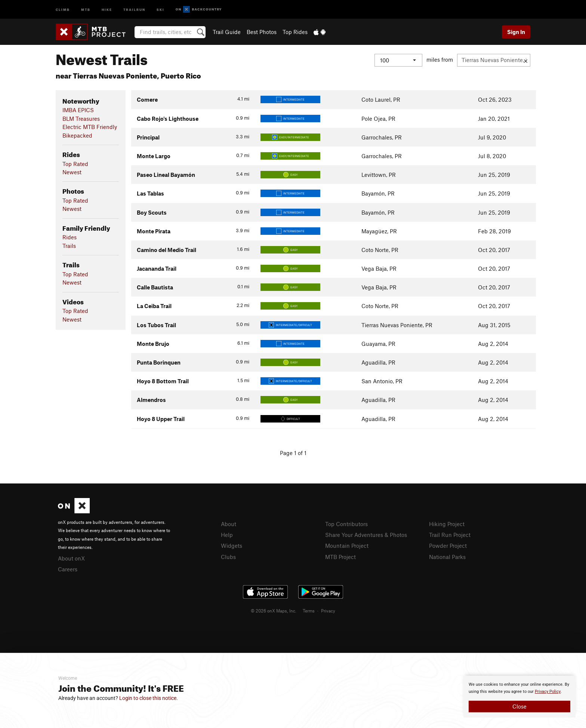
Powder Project (448, 546)
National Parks (447, 557)
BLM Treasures (81, 119)
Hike (107, 9)
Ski (161, 9)
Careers (68, 569)
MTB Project (340, 557)
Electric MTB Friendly (90, 127)
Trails (69, 246)
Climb (63, 9)
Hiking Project (447, 524)
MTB (86, 9)
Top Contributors (346, 524)
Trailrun (134, 9)
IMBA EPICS (78, 110)
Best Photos (262, 32)
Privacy (328, 611)
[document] (519, 697)
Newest (72, 172)
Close (519, 706)
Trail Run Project (450, 535)
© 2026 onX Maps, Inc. (274, 611)
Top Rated (75, 164)
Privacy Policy (548, 692)
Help (227, 535)
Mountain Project (347, 546)
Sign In (516, 32)
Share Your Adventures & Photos (366, 535)
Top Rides (295, 32)
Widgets (232, 546)
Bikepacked (77, 135)
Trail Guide (227, 32)
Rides (70, 237)
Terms (309, 611)
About (229, 524)
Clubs (228, 557)
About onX (71, 558)
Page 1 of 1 (293, 453)
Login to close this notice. (149, 698)
